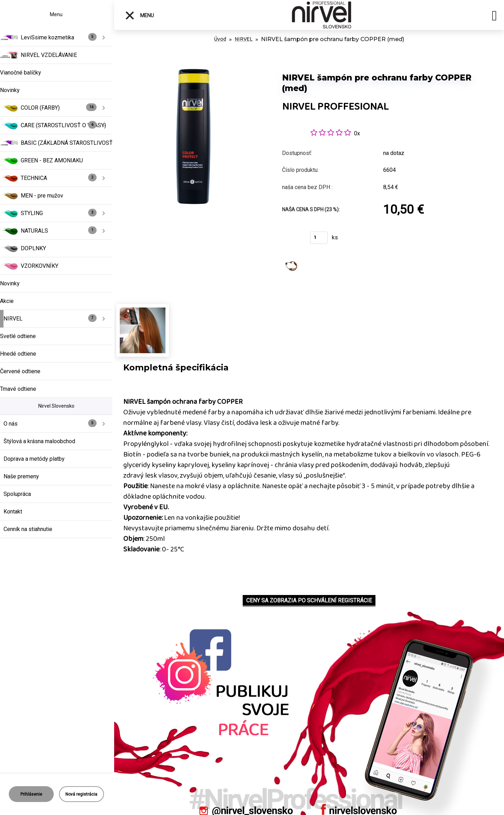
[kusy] (319, 238)
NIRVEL (244, 39)
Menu (139, 15)
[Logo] (321, 15)
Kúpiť (292, 240)
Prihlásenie (31, 794)
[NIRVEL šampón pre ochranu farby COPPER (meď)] (193, 63)
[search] (494, 17)
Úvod (220, 39)
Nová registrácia (81, 794)
